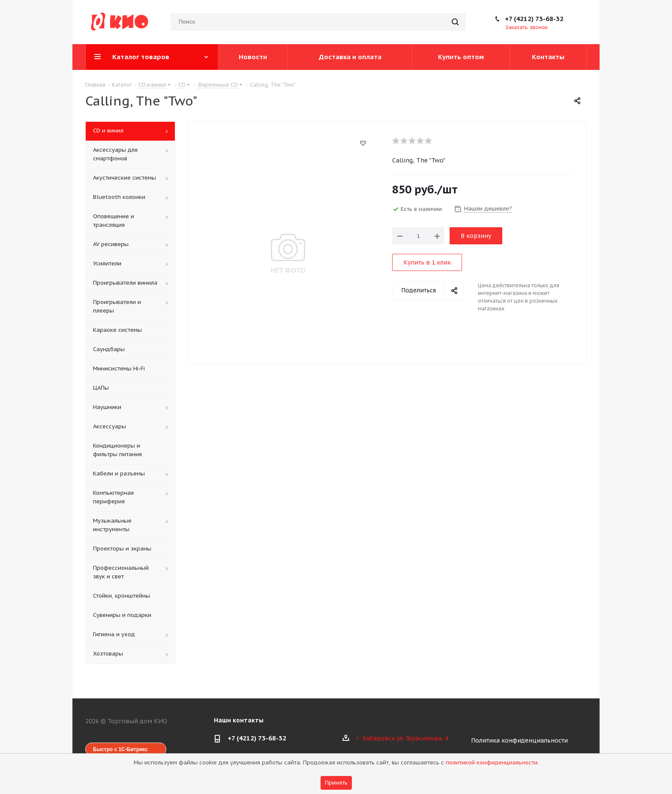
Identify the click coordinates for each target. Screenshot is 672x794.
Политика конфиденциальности (519, 740)
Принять (336, 783)
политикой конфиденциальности (492, 762)
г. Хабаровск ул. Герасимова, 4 (402, 738)
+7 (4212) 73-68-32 (534, 19)
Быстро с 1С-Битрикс (120, 749)
